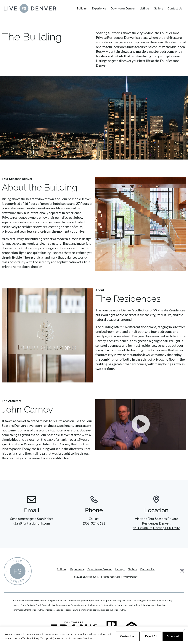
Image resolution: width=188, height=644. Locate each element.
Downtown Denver (123, 8)
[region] (94, 635)
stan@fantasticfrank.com (32, 523)
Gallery (158, 8)
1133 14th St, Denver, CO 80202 (156, 528)
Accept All (173, 636)
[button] (141, 425)
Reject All (151, 636)
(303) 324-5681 (94, 523)
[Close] (184, 630)
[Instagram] (182, 571)
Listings (144, 8)
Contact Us (175, 8)
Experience (99, 8)
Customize (127, 636)
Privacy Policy (129, 577)
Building (82, 8)
